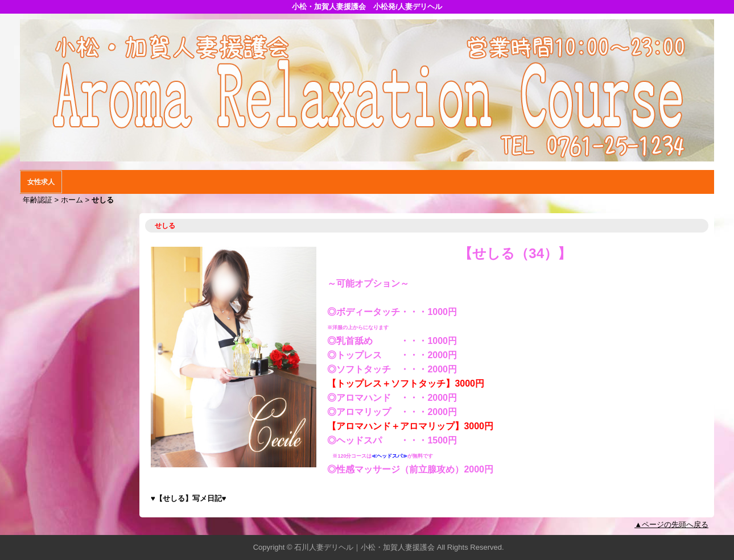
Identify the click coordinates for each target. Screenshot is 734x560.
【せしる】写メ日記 (189, 498)
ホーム (72, 200)
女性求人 (41, 182)
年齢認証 (38, 200)
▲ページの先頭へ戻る (671, 524)
